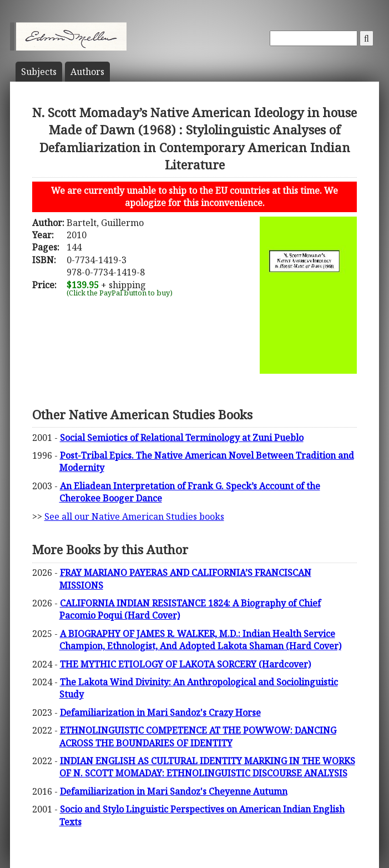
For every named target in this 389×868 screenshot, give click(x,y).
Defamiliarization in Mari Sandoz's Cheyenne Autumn (174, 791)
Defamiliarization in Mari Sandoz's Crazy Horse (160, 713)
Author (87, 72)
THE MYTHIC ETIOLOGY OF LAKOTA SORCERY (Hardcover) (185, 664)
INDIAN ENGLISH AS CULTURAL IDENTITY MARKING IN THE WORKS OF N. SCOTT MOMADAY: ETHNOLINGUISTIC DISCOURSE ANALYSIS (207, 767)
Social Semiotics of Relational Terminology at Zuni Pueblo (182, 438)
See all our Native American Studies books (134, 516)
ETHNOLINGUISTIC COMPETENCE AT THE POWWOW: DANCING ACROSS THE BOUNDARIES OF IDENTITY (198, 736)
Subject (39, 72)
